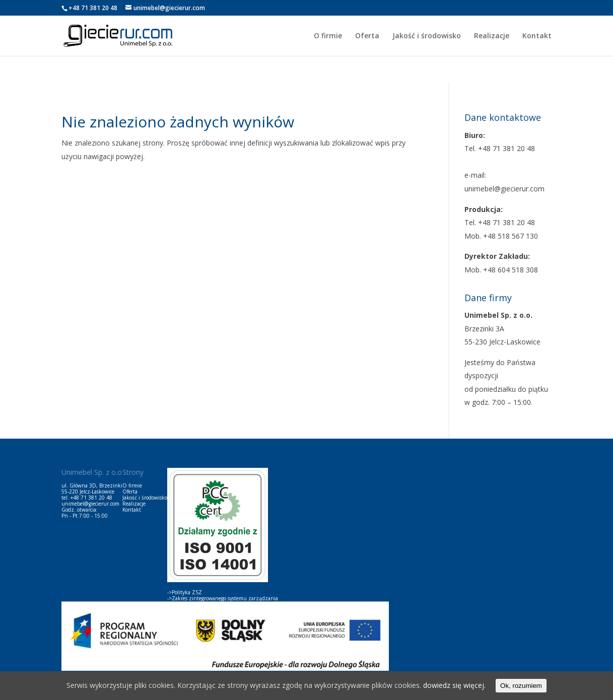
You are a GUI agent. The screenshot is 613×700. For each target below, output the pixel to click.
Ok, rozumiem (521, 686)
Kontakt (537, 36)
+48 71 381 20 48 (91, 498)
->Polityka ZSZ (185, 592)
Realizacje (492, 36)
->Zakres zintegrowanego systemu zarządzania (223, 598)
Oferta (367, 36)
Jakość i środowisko (427, 36)
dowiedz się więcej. (454, 685)
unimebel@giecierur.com (90, 504)
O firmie (328, 36)
